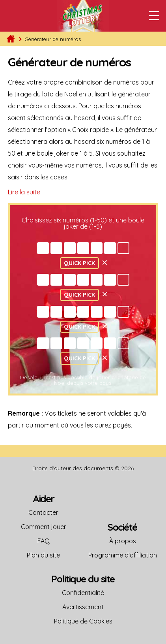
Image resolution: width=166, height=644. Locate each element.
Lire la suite (24, 192)
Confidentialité (83, 593)
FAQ (44, 541)
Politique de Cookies (83, 621)
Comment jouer (44, 527)
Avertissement (83, 607)
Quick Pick (79, 263)
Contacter (43, 512)
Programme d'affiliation (123, 555)
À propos (123, 541)
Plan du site (43, 555)
